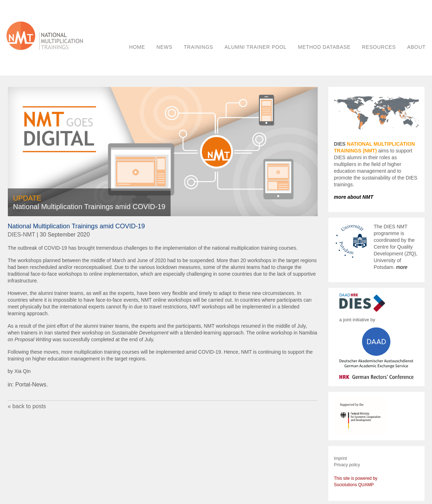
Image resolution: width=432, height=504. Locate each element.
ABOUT (416, 47)
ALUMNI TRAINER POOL (256, 47)
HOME (137, 47)
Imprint (341, 458)
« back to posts (27, 406)
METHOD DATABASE (324, 47)
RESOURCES (379, 47)
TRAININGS (199, 47)
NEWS (164, 47)
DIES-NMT (22, 235)
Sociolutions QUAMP (354, 485)
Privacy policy (347, 465)
